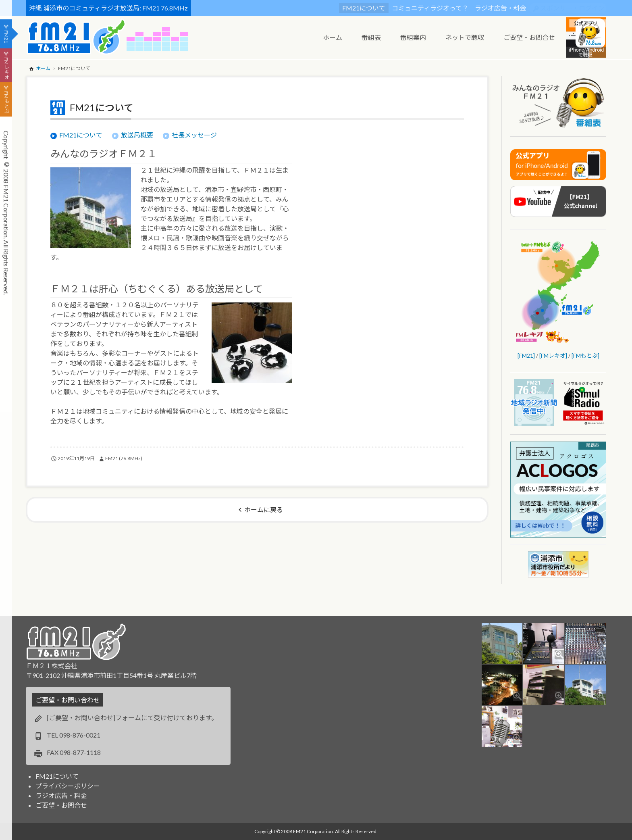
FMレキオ (6, 68)
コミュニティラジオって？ (430, 8)
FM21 (6, 37)
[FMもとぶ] (585, 355)
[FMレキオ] (553, 355)
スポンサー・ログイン (572, 8)
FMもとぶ (6, 102)
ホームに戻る (264, 510)
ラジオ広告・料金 (501, 8)
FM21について (364, 8)
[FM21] (526, 355)
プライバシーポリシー (68, 786)
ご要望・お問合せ (61, 805)
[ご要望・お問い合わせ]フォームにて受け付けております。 (132, 718)
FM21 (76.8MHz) (124, 458)
